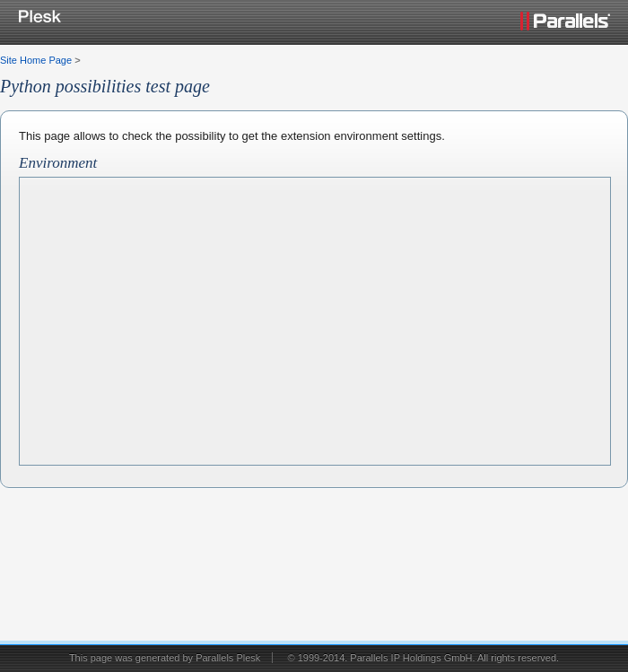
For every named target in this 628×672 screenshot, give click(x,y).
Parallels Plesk (228, 658)
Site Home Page (36, 60)
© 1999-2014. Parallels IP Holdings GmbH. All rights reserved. (423, 658)
